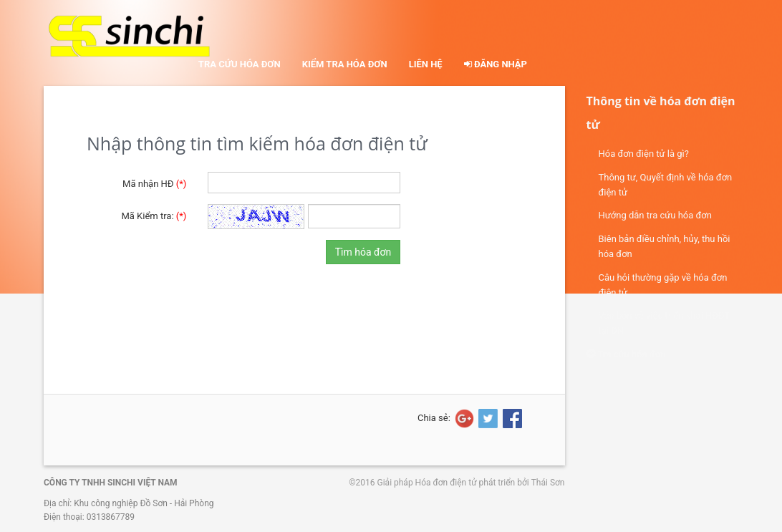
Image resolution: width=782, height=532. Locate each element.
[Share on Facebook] (511, 419)
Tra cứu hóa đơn (240, 64)
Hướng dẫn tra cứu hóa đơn (655, 215)
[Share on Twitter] (487, 419)
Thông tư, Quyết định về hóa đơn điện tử (666, 185)
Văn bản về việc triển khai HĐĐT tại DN (664, 323)
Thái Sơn (548, 483)
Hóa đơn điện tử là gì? (644, 154)
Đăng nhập (496, 64)
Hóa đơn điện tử (446, 483)
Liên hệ (426, 64)
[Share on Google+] (463, 419)
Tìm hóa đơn (363, 252)
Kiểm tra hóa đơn (345, 64)
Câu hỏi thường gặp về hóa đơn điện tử (663, 285)
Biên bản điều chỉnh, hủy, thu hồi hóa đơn (665, 246)
